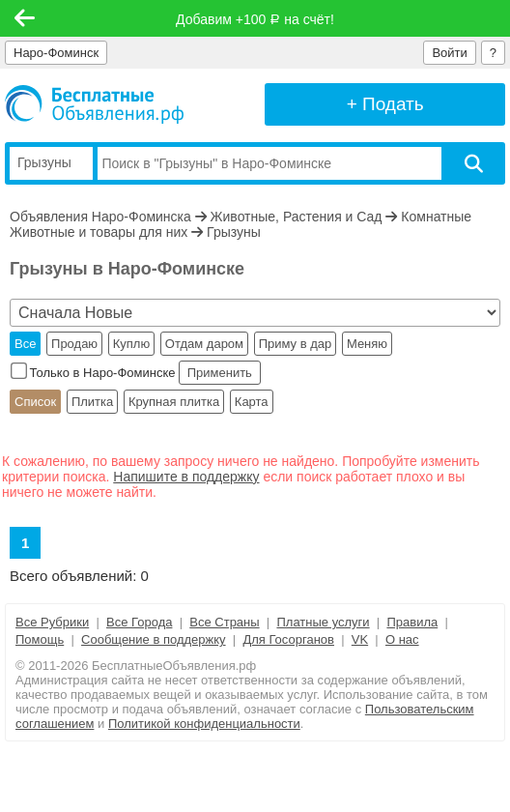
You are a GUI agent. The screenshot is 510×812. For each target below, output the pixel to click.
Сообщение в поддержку (154, 639)
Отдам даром (204, 344)
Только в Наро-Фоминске (95, 373)
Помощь (40, 639)
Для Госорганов (288, 639)
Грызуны (234, 232)
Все (25, 344)
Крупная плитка (174, 402)
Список (35, 402)
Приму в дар (296, 344)
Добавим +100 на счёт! (255, 19)
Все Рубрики (52, 622)
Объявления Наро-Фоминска (100, 217)
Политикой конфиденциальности (204, 724)
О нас (402, 639)
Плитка (92, 402)
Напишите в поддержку (186, 477)
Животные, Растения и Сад (297, 217)
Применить (219, 373)
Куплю (131, 344)
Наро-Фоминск (56, 53)
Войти (449, 53)
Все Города (139, 622)
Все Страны (224, 622)
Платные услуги (323, 622)
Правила (412, 622)
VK (360, 639)
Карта (252, 402)
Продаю (74, 344)
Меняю (367, 344)
